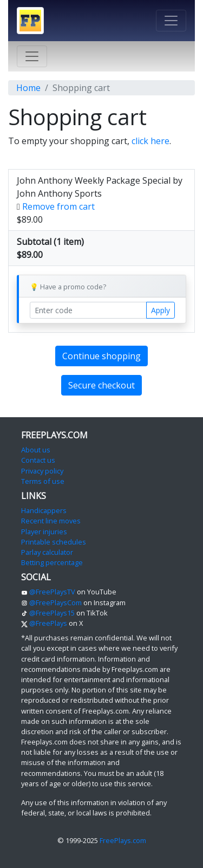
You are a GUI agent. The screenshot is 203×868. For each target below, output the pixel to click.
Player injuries (44, 532)
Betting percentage (52, 562)
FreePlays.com (123, 840)
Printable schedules (54, 542)
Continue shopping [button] (101, 356)
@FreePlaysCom (51, 603)
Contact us (38, 460)
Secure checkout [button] (101, 385)
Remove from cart (58, 206)
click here (150, 141)
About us (36, 450)
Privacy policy (42, 471)
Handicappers (44, 510)
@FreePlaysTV (48, 592)
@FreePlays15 (48, 613)
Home (28, 88)
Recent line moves (51, 521)
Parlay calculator (47, 552)
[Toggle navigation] (171, 21)
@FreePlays (44, 623)
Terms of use (43, 481)
